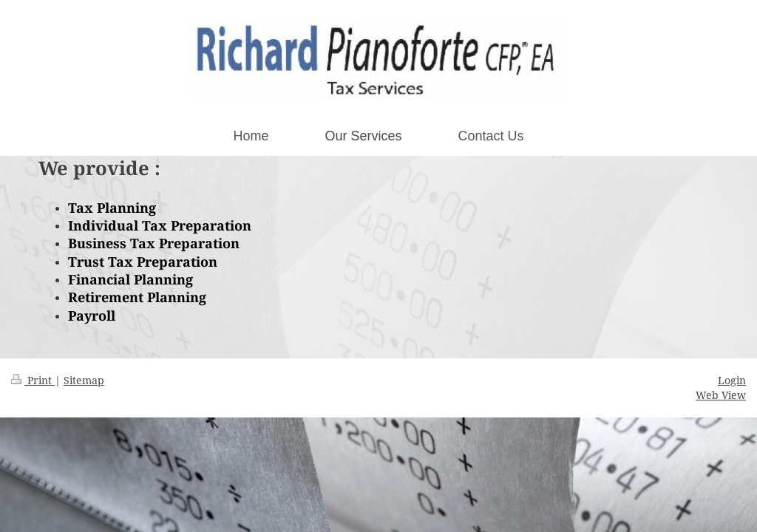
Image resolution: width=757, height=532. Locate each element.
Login (732, 380)
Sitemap (84, 380)
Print (33, 380)
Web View (721, 395)
